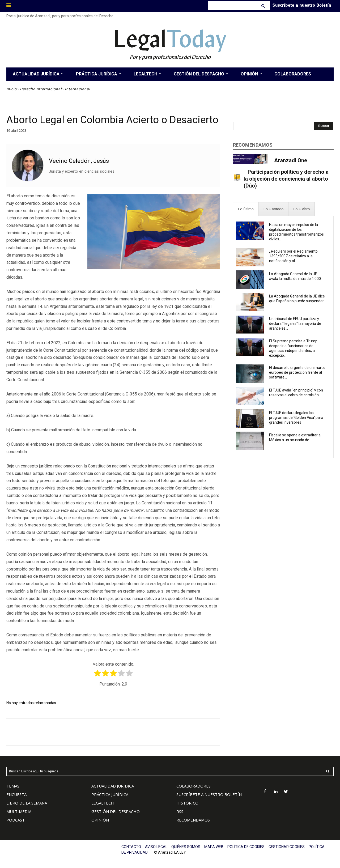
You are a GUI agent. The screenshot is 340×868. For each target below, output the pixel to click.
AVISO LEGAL (156, 847)
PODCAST (16, 820)
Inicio (12, 89)
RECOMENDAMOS (193, 820)
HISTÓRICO (187, 803)
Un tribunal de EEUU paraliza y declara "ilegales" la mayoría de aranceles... (295, 324)
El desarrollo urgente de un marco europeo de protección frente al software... (297, 372)
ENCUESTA (16, 794)
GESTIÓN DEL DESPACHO (116, 811)
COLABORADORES (194, 786)
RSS (180, 811)
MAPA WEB (214, 847)
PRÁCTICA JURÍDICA (110, 794)
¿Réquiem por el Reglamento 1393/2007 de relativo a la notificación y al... (293, 256)
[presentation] (246, 209)
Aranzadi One (291, 160)
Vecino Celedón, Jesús (79, 161)
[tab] (246, 209)
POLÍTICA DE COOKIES (246, 847)
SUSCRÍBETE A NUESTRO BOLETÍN (209, 794)
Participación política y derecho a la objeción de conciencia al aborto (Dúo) (286, 179)
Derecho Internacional (41, 89)
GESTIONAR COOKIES (287, 847)
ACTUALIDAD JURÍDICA (113, 786)
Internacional (77, 89)
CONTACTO (131, 847)
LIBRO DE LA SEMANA (27, 803)
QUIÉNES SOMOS (186, 847)
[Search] (264, 6)
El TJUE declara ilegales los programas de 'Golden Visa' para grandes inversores (296, 418)
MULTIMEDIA (19, 811)
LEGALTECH (103, 803)
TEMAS (13, 786)
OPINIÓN (100, 820)
